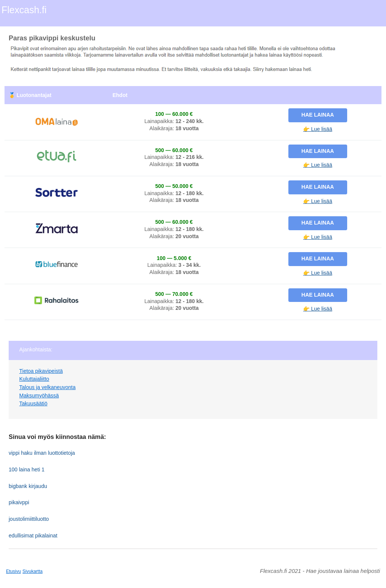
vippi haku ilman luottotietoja (42, 453)
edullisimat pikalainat (33, 536)
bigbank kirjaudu (28, 486)
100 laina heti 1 (27, 469)
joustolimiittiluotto (29, 519)
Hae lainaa (318, 115)
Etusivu (13, 571)
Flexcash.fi (24, 10)
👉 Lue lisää (318, 129)
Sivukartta (33, 571)
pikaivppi (19, 502)
